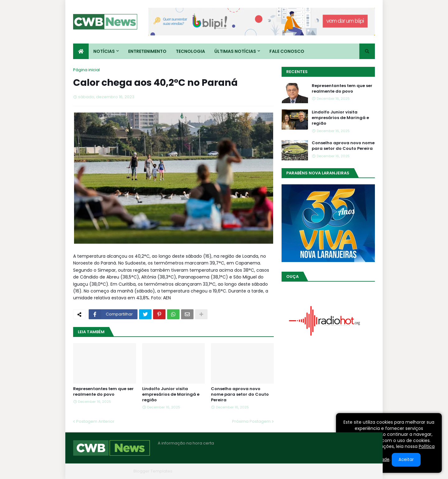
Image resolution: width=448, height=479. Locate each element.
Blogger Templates (153, 471)
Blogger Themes (114, 471)
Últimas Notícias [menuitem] (235, 51)
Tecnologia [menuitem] (190, 51)
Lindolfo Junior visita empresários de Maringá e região (171, 394)
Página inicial (86, 70)
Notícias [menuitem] (104, 51)
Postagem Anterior (95, 421)
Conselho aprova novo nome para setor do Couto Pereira (240, 394)
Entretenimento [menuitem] (147, 51)
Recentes (297, 72)
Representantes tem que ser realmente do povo (103, 392)
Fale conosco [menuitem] (287, 51)
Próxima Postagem (251, 421)
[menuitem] (81, 51)
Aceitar (406, 460)
